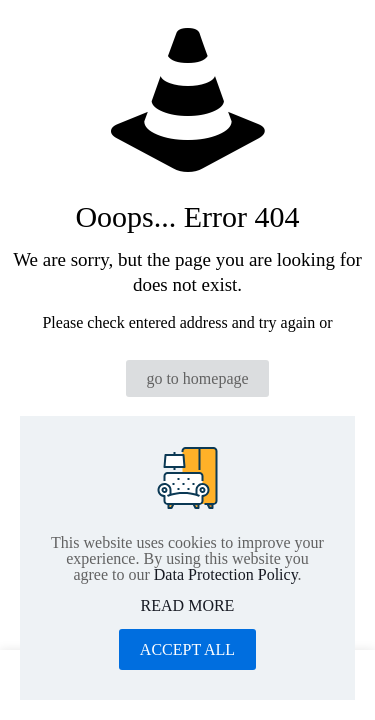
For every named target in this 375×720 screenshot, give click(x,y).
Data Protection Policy (226, 574)
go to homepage (197, 378)
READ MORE (188, 606)
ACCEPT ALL (187, 649)
